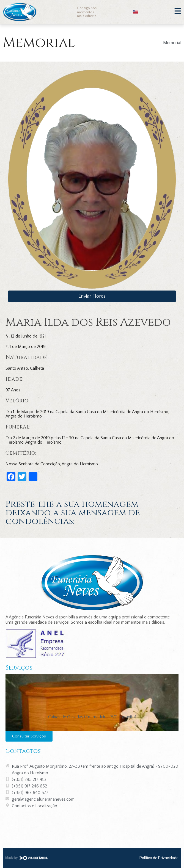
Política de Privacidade (159, 858)
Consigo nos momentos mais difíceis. (87, 12)
